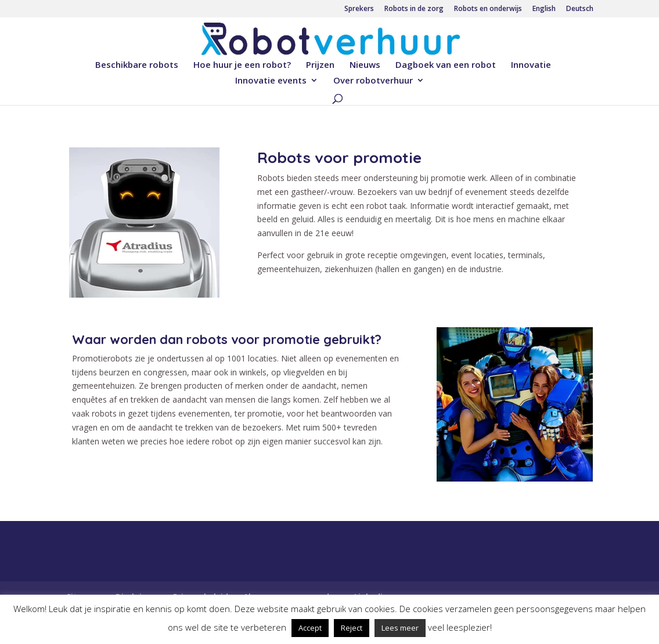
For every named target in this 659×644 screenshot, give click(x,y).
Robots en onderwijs (488, 9)
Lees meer (400, 628)
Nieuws (365, 65)
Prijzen (320, 65)
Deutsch (580, 9)
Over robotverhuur (373, 81)
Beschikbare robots (137, 65)
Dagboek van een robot (446, 65)
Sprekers (359, 9)
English (544, 9)
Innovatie (531, 65)
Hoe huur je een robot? (242, 65)
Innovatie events (271, 81)
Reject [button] (352, 628)
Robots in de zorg (414, 9)
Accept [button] (310, 628)
